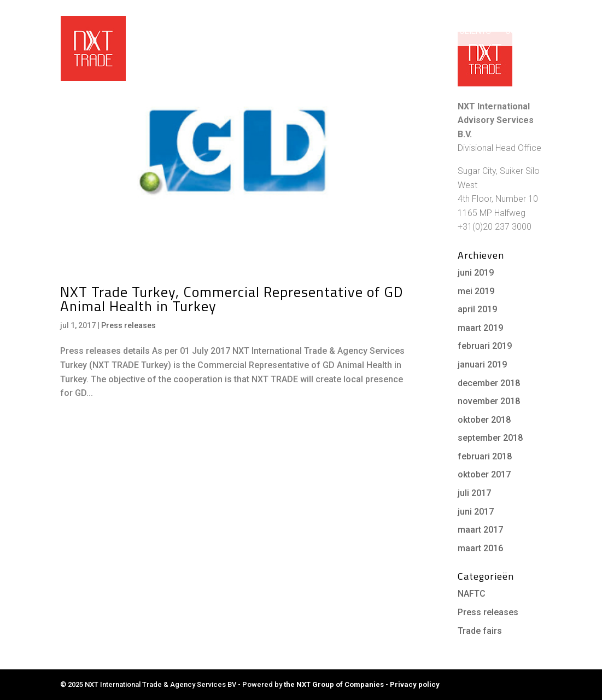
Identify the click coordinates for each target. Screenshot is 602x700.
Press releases (128, 325)
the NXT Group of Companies (334, 684)
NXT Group (455, 8)
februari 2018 (485, 456)
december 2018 (489, 383)
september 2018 (490, 438)
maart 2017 (480, 530)
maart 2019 (480, 328)
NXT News (496, 8)
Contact (524, 32)
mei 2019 (476, 291)
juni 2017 (476, 512)
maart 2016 (480, 548)
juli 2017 (474, 493)
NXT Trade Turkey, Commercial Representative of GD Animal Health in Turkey (232, 299)
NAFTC (472, 594)
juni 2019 (476, 273)
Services (381, 32)
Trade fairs (480, 631)
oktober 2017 (484, 474)
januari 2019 (482, 364)
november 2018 (489, 401)
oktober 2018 (484, 420)
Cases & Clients (458, 32)
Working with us (303, 32)
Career (532, 8)
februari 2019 (485, 346)
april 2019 (477, 309)
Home (243, 32)
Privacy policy (415, 684)
